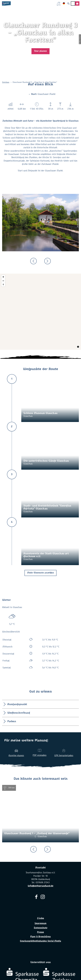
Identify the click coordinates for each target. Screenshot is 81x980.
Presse (40, 932)
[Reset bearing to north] (3, 285)
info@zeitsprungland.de (40, 886)
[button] (40, 51)
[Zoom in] (3, 277)
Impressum (41, 923)
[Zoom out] (3, 281)
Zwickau (6, 82)
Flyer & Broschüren (40, 937)
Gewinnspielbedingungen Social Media (40, 941)
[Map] (40, 312)
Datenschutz (41, 928)
